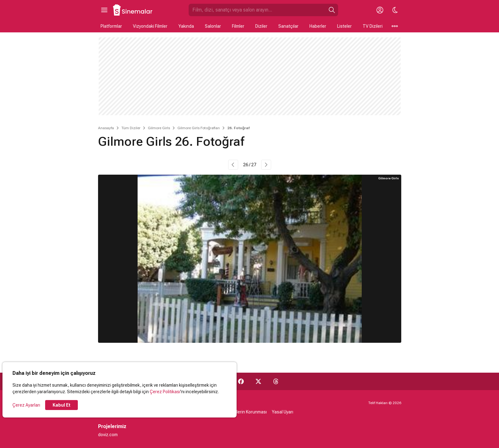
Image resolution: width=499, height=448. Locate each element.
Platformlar (111, 26)
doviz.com (108, 435)
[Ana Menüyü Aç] (104, 10)
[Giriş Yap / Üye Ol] (380, 10)
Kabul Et (61, 405)
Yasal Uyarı (282, 412)
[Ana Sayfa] (133, 10)
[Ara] (332, 10)
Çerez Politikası (165, 392)
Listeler (344, 26)
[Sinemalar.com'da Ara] (257, 10)
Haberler (318, 26)
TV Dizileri (373, 26)
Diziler (261, 26)
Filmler (238, 26)
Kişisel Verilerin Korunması (241, 412)
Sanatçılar (288, 26)
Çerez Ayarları (26, 405)
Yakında (186, 26)
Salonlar (213, 26)
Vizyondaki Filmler (150, 26)
